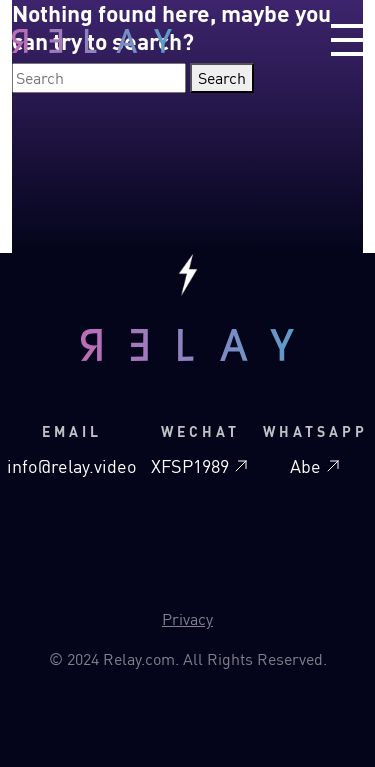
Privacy (187, 619)
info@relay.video (72, 466)
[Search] (99, 78)
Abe (315, 466)
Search (222, 78)
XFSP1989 (200, 466)
